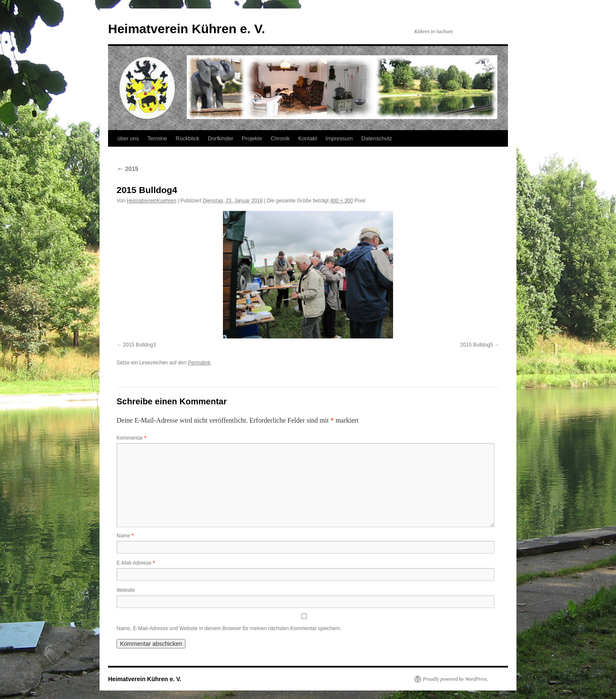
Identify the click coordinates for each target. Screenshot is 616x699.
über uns (128, 138)
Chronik (280, 138)
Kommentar (131, 438)
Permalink (199, 363)
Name (125, 536)
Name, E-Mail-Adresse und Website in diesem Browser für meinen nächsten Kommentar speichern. (229, 628)
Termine (157, 138)
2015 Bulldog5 (477, 345)
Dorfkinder (220, 138)
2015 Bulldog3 (139, 345)
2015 (127, 169)
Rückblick (188, 138)
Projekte (252, 138)
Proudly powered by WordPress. (456, 679)
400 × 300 (342, 201)
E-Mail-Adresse (136, 563)
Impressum (339, 138)
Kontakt (308, 138)
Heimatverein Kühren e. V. (187, 29)
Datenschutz (376, 138)
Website (126, 590)
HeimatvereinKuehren (151, 201)
